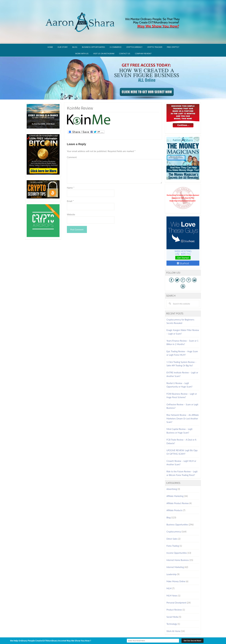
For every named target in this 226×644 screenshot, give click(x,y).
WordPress (134, 635)
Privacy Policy (126, 630)
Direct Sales (172, 527)
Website (71, 202)
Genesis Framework (121, 635)
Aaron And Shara (113, 13)
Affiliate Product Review (178, 491)
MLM (169, 576)
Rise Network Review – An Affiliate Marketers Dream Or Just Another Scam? (183, 406)
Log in (141, 635)
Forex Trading (173, 534)
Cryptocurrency (174, 520)
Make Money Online (176, 569)
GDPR (114, 630)
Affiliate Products (174, 498)
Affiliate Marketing (175, 484)
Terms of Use (142, 630)
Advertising (172, 477)
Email (70, 189)
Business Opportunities (177, 512)
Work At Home (173, 619)
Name (71, 176)
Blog (169, 505)
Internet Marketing (175, 555)
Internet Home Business (178, 548)
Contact (177, 630)
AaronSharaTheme (104, 635)
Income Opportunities (177, 541)
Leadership (171, 562)
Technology (172, 612)
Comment (72, 145)
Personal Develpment (176, 591)
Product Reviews (174, 598)
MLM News (172, 583)
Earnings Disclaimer (161, 630)
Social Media (172, 605)
